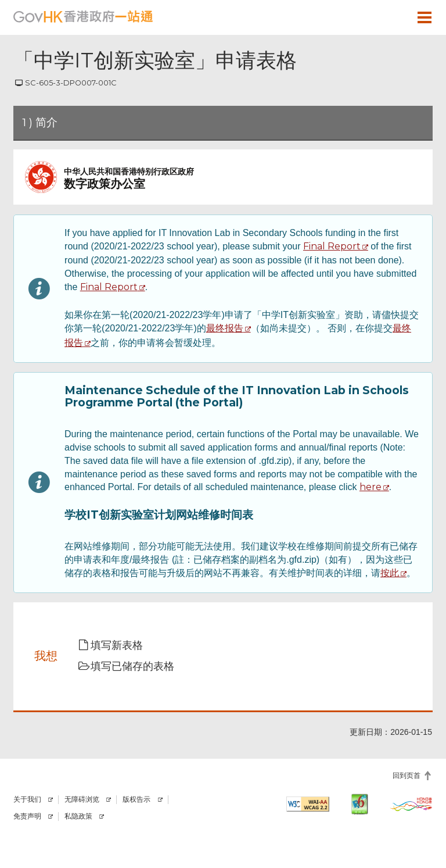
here (371, 487)
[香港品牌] (411, 804)
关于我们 (27, 799)
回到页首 (407, 775)
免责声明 (27, 816)
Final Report (332, 246)
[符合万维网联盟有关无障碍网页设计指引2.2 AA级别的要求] (308, 804)
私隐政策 (78, 816)
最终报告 (225, 328)
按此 (390, 573)
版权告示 (136, 799)
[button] (391, 17)
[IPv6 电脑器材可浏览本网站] (359, 804)
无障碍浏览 (82, 799)
